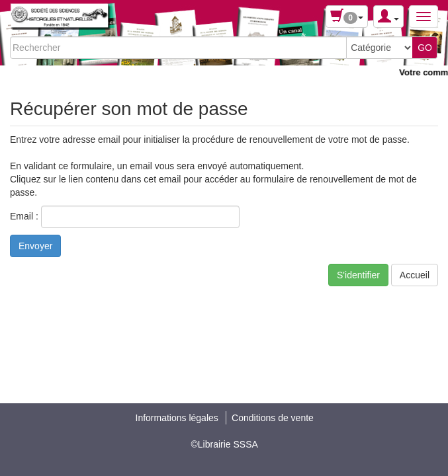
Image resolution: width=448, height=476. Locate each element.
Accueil (415, 275)
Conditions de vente (273, 418)
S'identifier (358, 275)
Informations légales (177, 418)
